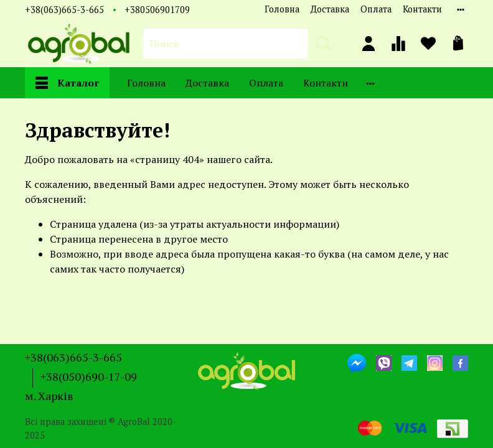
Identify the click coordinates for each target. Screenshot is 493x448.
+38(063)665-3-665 (64, 10)
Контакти (422, 9)
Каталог (67, 83)
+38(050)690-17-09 (89, 376)
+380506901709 (157, 10)
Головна (282, 9)
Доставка (330, 9)
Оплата (376, 9)
